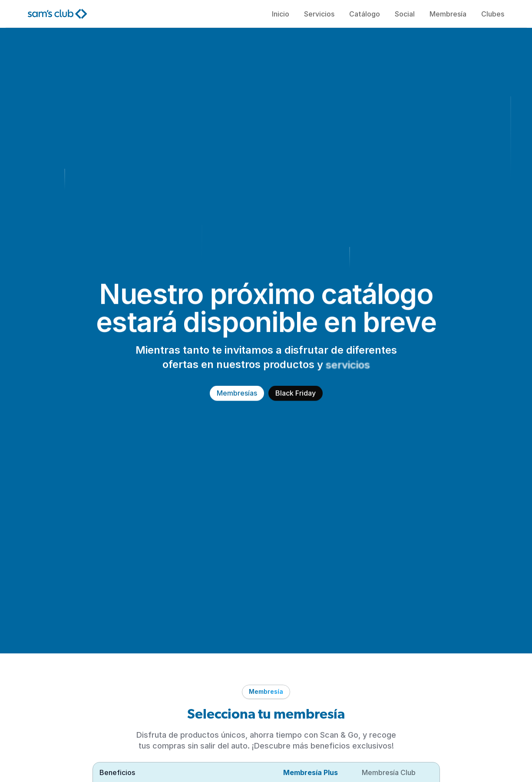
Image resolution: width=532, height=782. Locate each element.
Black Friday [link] (296, 393)
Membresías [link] (237, 393)
